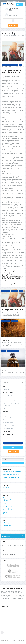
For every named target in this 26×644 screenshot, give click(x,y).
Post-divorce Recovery (8, 428)
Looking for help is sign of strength (11, 477)
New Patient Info (8, 392)
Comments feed (7, 525)
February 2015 (6, 489)
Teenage (5, 512)
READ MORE (4, 603)
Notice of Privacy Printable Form (11, 401)
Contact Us (6, 431)
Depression (16, 351)
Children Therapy (7, 499)
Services (6, 411)
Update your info (13, 451)
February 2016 (6, 488)
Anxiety (4, 351)
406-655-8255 (13, 25)
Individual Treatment (8, 414)
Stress (20, 65)
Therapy (5, 514)
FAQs (4, 408)
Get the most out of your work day (11, 479)
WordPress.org (7, 527)
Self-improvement (7, 509)
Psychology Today (7, 65)
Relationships (15, 65)
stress (11, 66)
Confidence (10, 351)
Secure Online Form (8, 395)
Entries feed (6, 524)
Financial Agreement (9, 551)
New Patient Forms (13, 443)
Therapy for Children (8, 423)
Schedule (13, 447)
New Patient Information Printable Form (12, 398)
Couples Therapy (7, 417)
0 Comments (10, 68)
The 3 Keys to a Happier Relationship (10, 340)
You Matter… (6, 369)
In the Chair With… (8, 434)
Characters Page (7, 389)
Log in (5, 523)
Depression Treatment (8, 426)
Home (5, 387)
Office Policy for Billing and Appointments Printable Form (13, 405)
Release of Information (9, 554)
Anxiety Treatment (8, 420)
